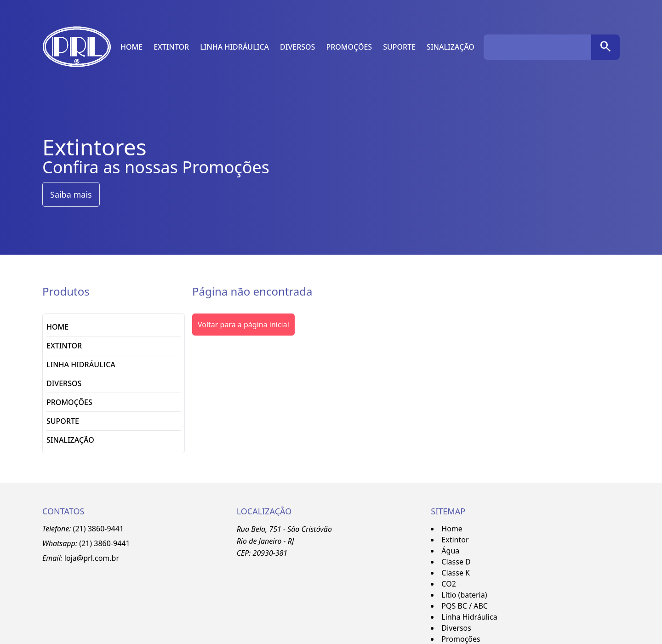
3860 (102, 543)
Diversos (297, 47)
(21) (86, 543)
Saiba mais (71, 194)
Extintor (171, 47)
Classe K (456, 573)
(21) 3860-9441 (98, 529)
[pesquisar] (605, 47)
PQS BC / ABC (465, 606)
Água (450, 551)
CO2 (448, 584)
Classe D (456, 562)
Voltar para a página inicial (243, 325)
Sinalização (451, 47)
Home (131, 47)
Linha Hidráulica (234, 47)
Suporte (399, 47)
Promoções (349, 47)
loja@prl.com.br (92, 558)
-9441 (120, 543)
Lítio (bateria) (464, 595)
